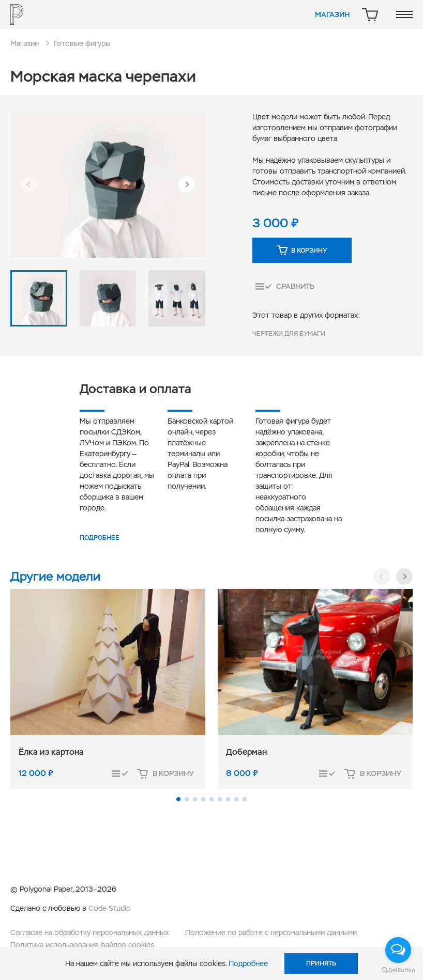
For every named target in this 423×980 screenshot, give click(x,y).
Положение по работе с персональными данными (271, 932)
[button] (29, 184)
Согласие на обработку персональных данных (89, 932)
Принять (321, 963)
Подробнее (100, 538)
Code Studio (110, 908)
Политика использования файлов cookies (82, 945)
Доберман (246, 752)
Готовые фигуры (82, 43)
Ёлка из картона (51, 752)
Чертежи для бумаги (289, 334)
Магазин (332, 14)
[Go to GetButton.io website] (398, 970)
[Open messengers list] (398, 950)
